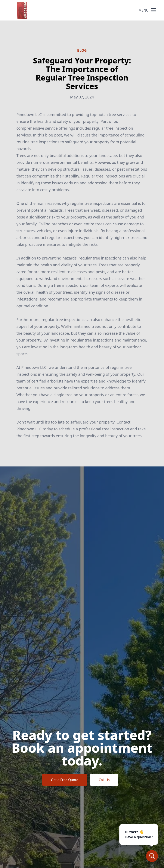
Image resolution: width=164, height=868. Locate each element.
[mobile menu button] (154, 10)
